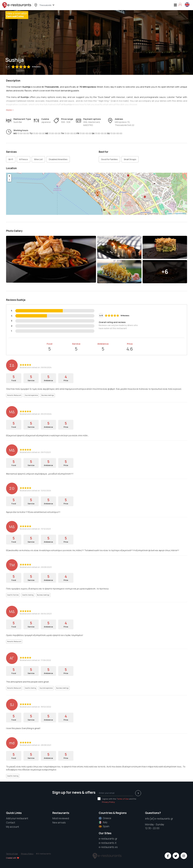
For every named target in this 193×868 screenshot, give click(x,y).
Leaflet (170, 213)
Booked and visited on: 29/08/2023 (36, 567)
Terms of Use (123, 799)
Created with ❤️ (13, 858)
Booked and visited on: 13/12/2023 (35, 529)
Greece (105, 818)
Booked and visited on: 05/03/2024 (36, 414)
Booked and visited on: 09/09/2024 (36, 367)
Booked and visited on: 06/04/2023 (36, 614)
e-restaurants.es (108, 847)
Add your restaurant (17, 818)
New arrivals (59, 823)
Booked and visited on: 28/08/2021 (35, 745)
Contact (11, 823)
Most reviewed (61, 818)
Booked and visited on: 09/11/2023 (35, 452)
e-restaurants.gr (108, 839)
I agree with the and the (117, 800)
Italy (103, 822)
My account (13, 827)
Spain (104, 826)
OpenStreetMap (181, 213)
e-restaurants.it (108, 843)
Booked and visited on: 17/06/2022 (35, 660)
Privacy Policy (108, 802)
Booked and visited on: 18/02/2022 (35, 707)
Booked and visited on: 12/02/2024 (35, 490)
